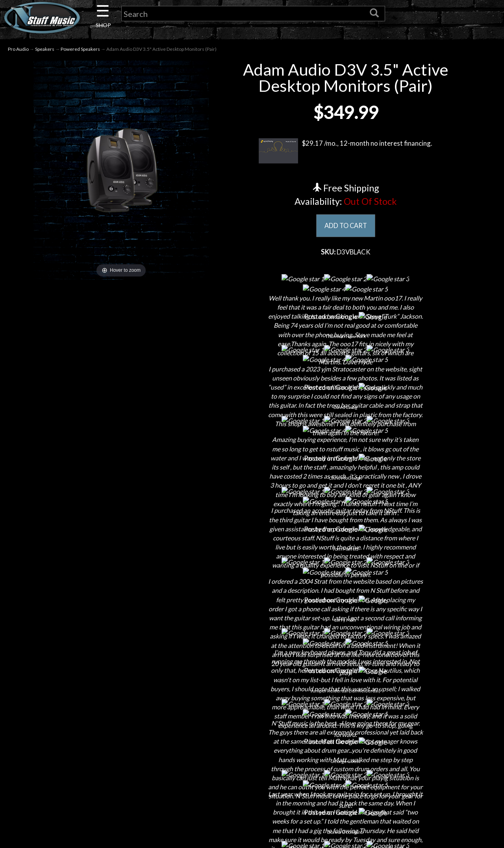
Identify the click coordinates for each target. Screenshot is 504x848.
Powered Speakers (80, 51)
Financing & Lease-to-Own (252, 697)
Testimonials (252, 765)
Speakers (45, 51)
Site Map (252, 779)
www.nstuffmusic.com (413, 752)
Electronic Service (98, 807)
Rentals (98, 765)
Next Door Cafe (98, 738)
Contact (98, 710)
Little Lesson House (99, 752)
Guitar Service (99, 793)
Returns (252, 724)
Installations (98, 779)
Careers (98, 724)
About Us (98, 697)
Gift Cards (252, 752)
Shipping (252, 710)
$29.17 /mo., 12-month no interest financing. (346, 152)
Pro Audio (18, 51)
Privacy (252, 738)
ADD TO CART (346, 227)
